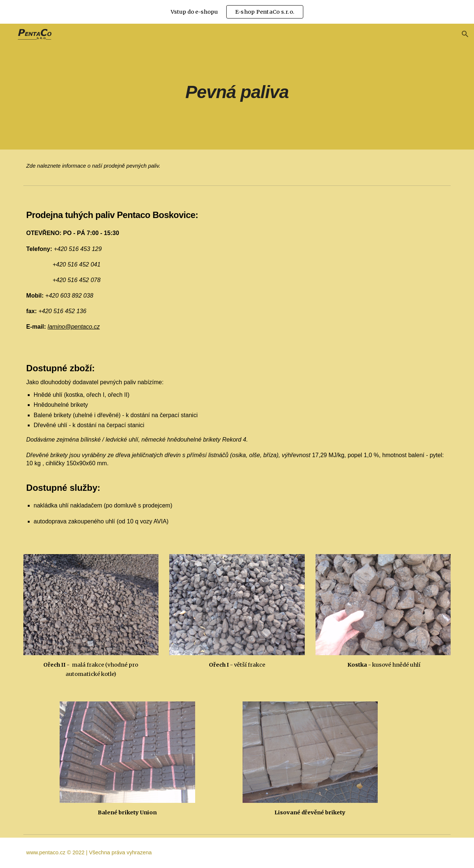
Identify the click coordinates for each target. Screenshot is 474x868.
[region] (237, 12)
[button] (465, 34)
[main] (237, 86)
